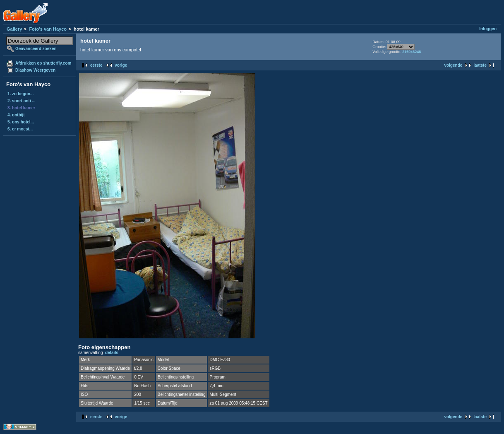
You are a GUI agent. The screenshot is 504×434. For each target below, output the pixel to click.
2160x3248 (412, 52)
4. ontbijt (16, 115)
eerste (96, 65)
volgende (453, 65)
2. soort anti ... (22, 101)
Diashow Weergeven (35, 70)
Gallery (14, 29)
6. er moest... (20, 129)
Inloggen (488, 29)
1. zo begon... (20, 94)
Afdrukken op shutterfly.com (43, 63)
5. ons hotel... (21, 122)
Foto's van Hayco (48, 29)
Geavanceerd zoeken (36, 49)
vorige (121, 65)
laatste (480, 65)
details (112, 353)
